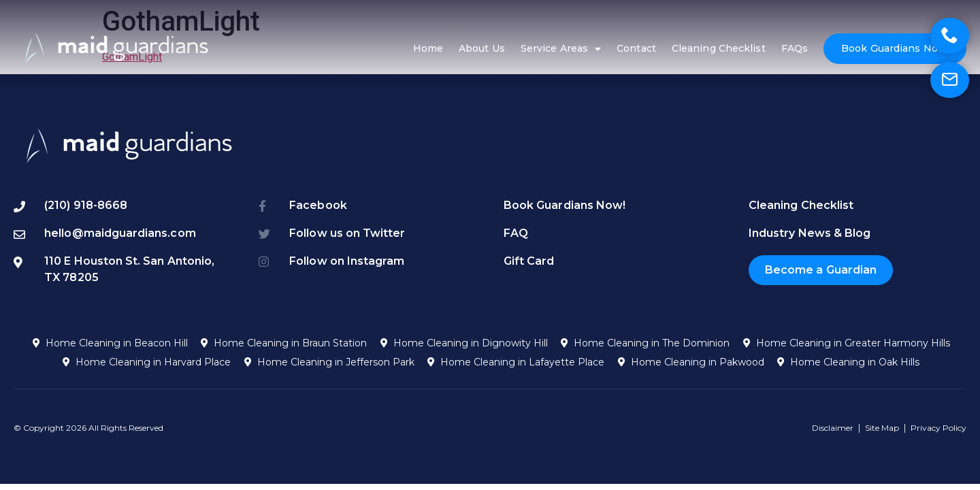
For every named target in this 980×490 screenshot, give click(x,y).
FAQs (795, 48)
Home (428, 48)
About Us (482, 48)
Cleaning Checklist (719, 48)
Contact (636, 48)
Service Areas (561, 49)
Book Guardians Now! (895, 48)
